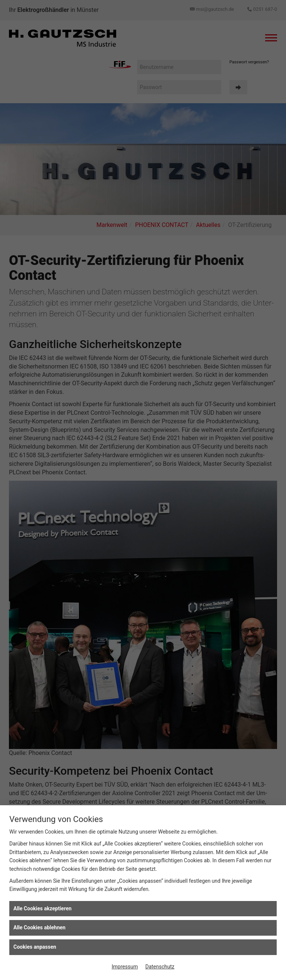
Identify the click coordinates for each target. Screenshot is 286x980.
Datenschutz (160, 967)
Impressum (125, 967)
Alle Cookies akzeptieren (42, 908)
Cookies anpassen (35, 947)
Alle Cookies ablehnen (39, 927)
